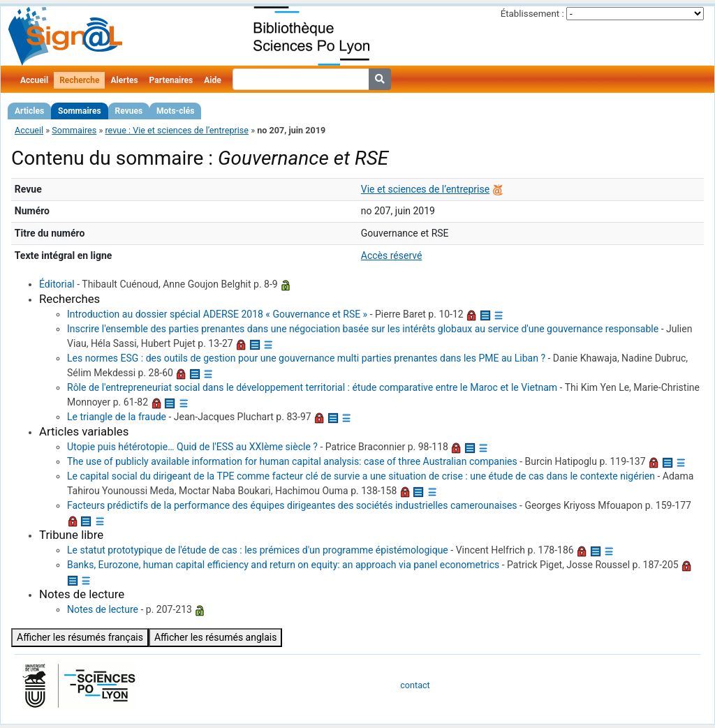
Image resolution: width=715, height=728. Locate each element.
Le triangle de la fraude (117, 417)
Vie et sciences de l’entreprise (425, 189)
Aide (212, 80)
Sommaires (79, 111)
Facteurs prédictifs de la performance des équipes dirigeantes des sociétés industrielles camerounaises (292, 505)
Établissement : (532, 14)
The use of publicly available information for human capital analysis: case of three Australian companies (292, 461)
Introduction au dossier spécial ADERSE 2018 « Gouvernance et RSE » (217, 314)
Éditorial (57, 284)
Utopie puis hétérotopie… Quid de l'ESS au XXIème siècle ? (192, 447)
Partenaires (171, 80)
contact (415, 685)
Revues (129, 111)
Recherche (79, 80)
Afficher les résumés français (80, 637)
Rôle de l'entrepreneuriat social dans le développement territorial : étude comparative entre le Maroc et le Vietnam (312, 387)
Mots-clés (175, 111)
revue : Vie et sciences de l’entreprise (177, 130)
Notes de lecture (103, 609)
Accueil (34, 80)
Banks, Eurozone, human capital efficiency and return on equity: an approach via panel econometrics (283, 565)
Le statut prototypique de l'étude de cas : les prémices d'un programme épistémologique (258, 550)
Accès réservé (392, 255)
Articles (29, 111)
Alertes (124, 80)
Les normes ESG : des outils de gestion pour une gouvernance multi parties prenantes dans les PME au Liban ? (306, 358)
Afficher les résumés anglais (216, 637)
